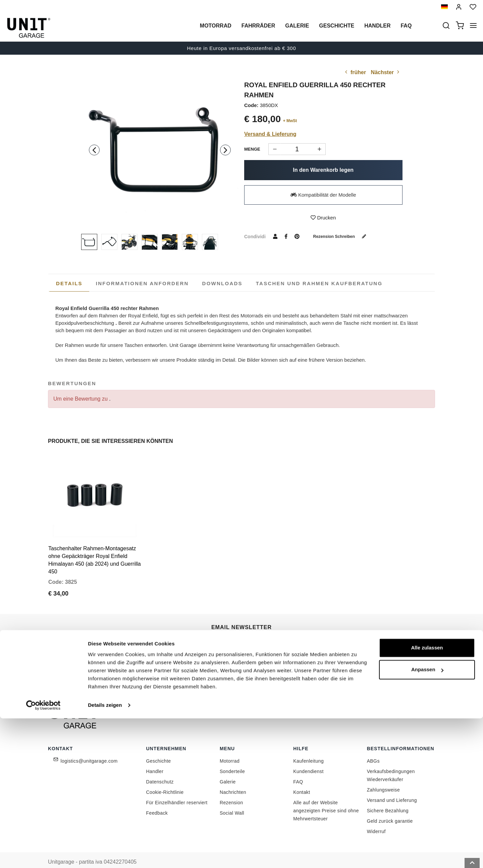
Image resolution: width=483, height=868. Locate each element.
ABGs (373, 750)
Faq (406, 26)
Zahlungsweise (384, 778)
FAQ (298, 770)
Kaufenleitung (308, 750)
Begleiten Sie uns (319, 647)
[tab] (69, 284)
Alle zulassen (427, 797)
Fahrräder (258, 26)
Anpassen (427, 819)
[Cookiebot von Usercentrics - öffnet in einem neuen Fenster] (43, 855)
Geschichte (337, 26)
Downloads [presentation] (222, 283)
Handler (377, 26)
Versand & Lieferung (270, 134)
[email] (243, 647)
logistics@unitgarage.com (89, 750)
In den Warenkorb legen (323, 170)
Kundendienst (308, 760)
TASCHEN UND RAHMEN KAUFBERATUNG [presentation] (319, 283)
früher (355, 72)
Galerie (297, 26)
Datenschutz (160, 770)
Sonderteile (232, 760)
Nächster (386, 72)
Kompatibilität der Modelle (323, 195)
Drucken (323, 218)
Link (279, 661)
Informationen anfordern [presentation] (142, 283)
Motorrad (216, 26)
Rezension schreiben (344, 236)
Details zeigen (105, 855)
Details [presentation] (69, 283)
